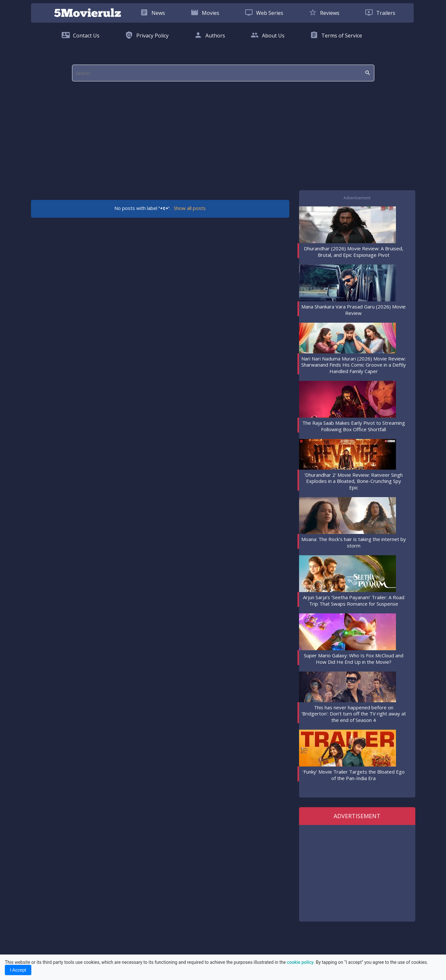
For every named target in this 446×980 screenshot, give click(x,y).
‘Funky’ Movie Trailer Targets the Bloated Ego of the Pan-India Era (354, 775)
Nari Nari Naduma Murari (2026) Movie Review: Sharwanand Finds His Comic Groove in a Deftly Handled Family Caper (354, 365)
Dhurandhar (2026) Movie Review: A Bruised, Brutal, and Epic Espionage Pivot (354, 252)
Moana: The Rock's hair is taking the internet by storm (354, 542)
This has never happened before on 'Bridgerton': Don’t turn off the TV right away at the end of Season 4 (354, 714)
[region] (223, 137)
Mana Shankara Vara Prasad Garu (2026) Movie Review (353, 310)
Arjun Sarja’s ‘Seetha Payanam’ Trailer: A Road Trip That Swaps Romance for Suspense (354, 600)
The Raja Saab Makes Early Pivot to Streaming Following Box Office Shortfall (354, 426)
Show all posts (190, 208)
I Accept (18, 970)
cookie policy (300, 962)
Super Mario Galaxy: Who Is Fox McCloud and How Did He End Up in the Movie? (354, 659)
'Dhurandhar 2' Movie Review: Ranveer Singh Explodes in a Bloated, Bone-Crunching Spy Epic (353, 481)
